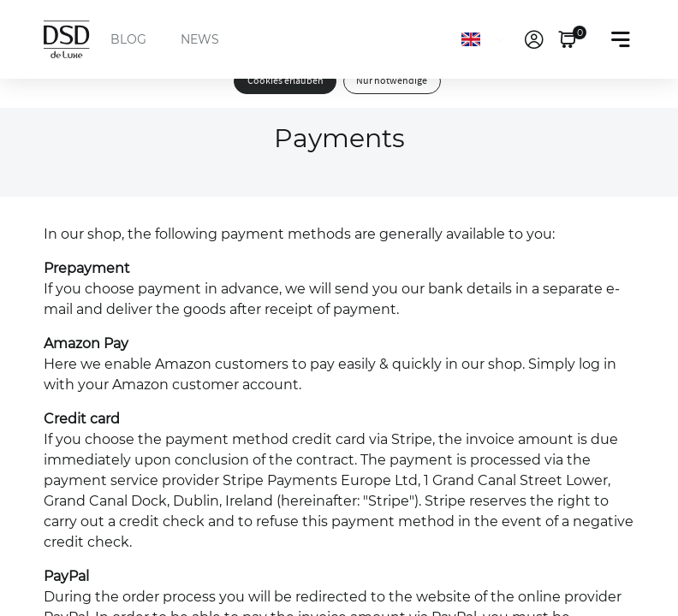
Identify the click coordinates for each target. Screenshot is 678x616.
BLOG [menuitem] (128, 39)
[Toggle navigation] (621, 39)
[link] (534, 39)
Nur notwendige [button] (392, 81)
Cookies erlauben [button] (285, 81)
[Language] (486, 39)
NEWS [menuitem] (200, 39)
